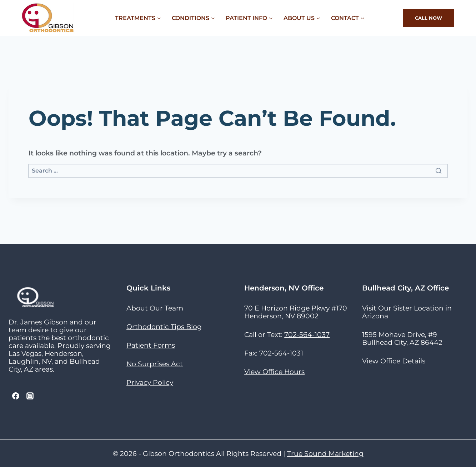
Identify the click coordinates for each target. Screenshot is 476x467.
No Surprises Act (155, 364)
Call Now (429, 18)
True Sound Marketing (325, 453)
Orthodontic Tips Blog (164, 327)
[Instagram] (30, 396)
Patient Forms (151, 345)
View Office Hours (274, 372)
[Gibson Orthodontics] (48, 18)
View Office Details (394, 361)
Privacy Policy (150, 382)
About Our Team (155, 308)
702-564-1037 (307, 334)
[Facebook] (16, 396)
